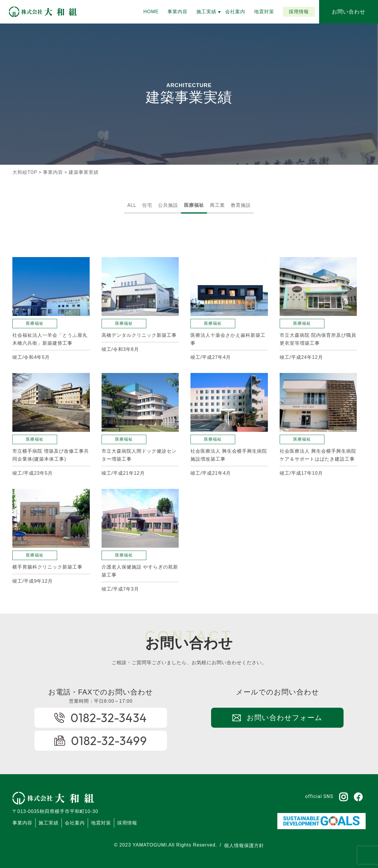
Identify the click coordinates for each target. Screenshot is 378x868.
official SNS (319, 796)
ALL (132, 205)
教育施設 (241, 205)
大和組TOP (25, 172)
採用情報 (127, 823)
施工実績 (49, 823)
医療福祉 (194, 205)
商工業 (217, 205)
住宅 (147, 205)
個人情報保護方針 (244, 845)
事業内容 (53, 172)
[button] (206, 12)
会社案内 (75, 823)
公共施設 (168, 205)
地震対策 (101, 823)
